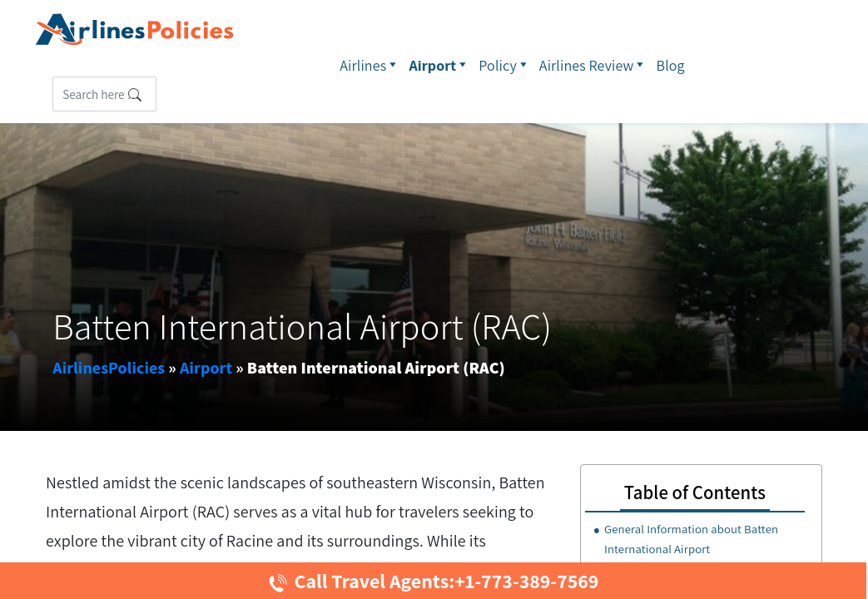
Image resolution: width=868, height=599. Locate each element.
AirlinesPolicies (109, 368)
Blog (671, 65)
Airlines (370, 65)
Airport (439, 65)
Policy (505, 65)
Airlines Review (594, 65)
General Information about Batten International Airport (691, 539)
